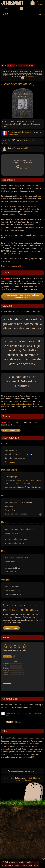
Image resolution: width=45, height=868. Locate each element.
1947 (21, 135)
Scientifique (26, 483)
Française (26, 454)
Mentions (37, 778)
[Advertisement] (22, 40)
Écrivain (26, 481)
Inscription (40, 2)
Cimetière (11, 65)
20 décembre (24, 132)
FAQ (30, 778)
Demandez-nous (11, 628)
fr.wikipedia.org (13, 266)
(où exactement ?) (21, 148)
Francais (11, 132)
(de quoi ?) (29, 140)
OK (22, 78)
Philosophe (9, 483)
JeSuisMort (12, 3)
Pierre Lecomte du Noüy (26, 65)
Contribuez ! (24, 168)
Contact (28, 780)
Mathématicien (35, 481)
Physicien (17, 483)
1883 (31, 132)
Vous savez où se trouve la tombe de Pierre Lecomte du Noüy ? (22, 296)
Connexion (40, 5)
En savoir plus (30, 76)
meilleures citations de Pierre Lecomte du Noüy (19, 404)
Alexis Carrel (29, 209)
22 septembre (13, 135)
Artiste (20, 481)
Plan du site (19, 780)
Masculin (13, 462)
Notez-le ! (23, 115)
